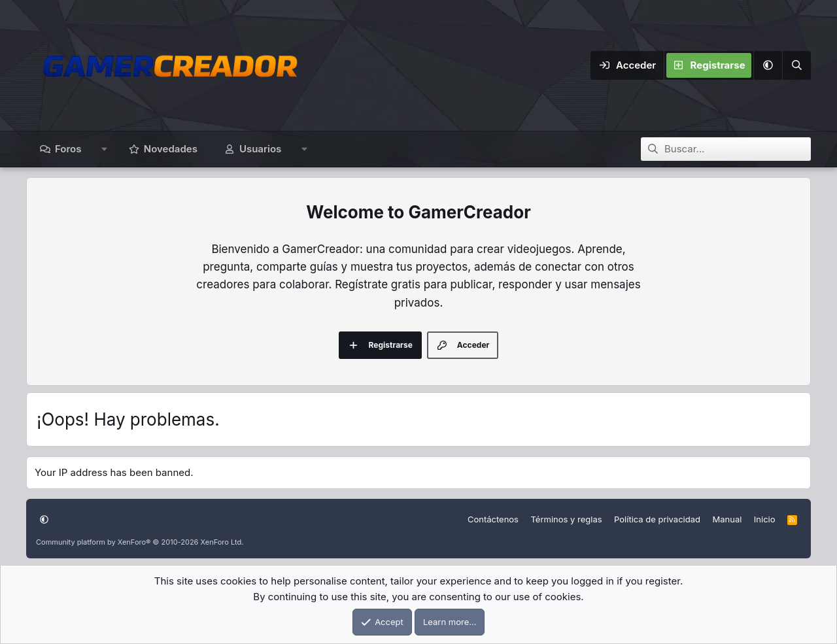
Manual (727, 519)
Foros (68, 149)
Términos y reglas (566, 519)
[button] (768, 65)
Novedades (171, 149)
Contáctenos (493, 519)
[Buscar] (796, 65)
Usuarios (260, 149)
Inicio (765, 519)
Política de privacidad (657, 519)
